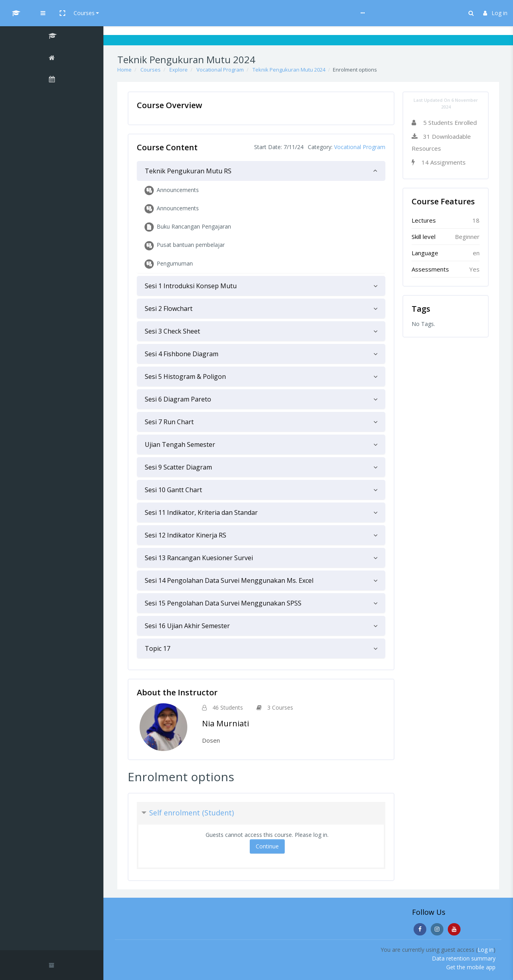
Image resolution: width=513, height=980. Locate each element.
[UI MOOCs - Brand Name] (52, 13)
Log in (495, 13)
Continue (267, 846)
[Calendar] (52, 80)
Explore (179, 70)
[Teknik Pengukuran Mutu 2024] (52, 37)
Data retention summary (464, 958)
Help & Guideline (197, 13)
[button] (134, 13)
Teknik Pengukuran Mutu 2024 (289, 70)
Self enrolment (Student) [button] (191, 813)
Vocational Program (220, 70)
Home (124, 70)
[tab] (261, 171)
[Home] (52, 59)
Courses (156, 13)
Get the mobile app (471, 967)
